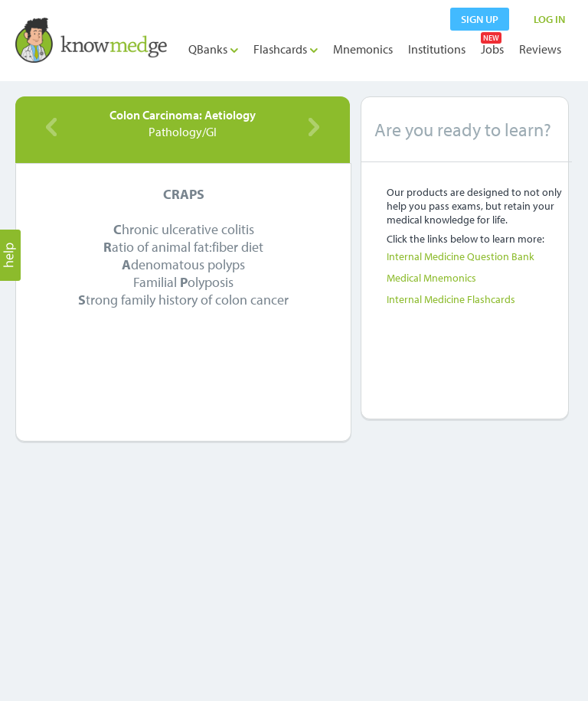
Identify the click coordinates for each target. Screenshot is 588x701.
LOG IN (549, 19)
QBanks (213, 49)
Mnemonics (363, 49)
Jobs (492, 49)
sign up (480, 19)
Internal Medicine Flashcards (451, 299)
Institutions (437, 49)
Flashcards (286, 49)
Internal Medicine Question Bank (461, 256)
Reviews (540, 49)
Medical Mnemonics (431, 278)
